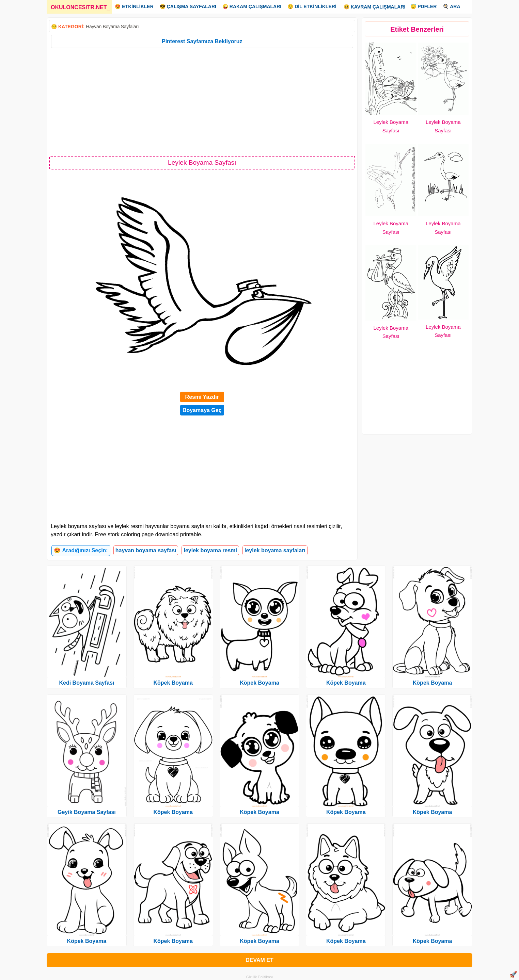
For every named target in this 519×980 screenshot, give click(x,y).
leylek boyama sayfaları (275, 550)
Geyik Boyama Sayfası (87, 812)
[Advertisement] (202, 101)
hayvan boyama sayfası (146, 550)
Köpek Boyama (87, 941)
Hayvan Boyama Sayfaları (112, 27)
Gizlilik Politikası (260, 977)
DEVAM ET (259, 960)
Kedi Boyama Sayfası (86, 683)
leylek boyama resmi (210, 550)
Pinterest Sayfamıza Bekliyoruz (202, 41)
